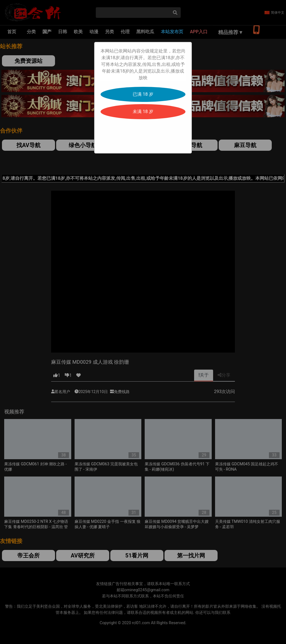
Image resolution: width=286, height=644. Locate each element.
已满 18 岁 (143, 94)
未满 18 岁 (143, 112)
